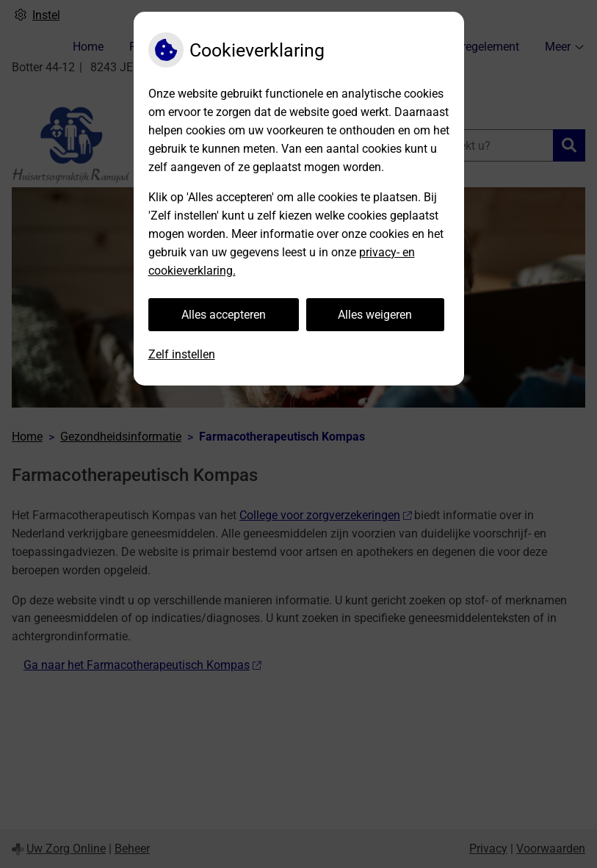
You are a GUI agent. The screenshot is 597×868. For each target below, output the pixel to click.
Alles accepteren (224, 315)
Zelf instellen (182, 354)
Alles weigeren (375, 315)
